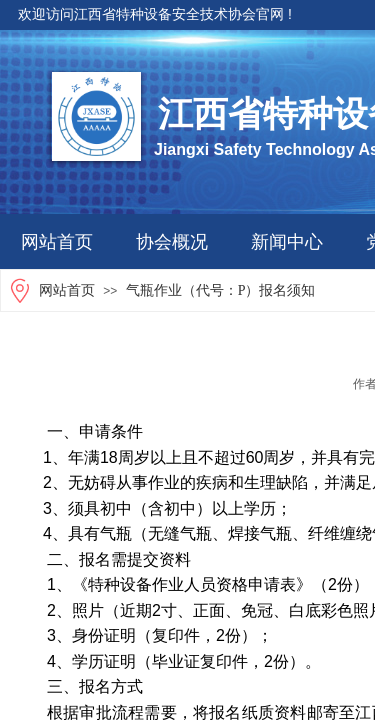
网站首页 (57, 242)
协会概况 (172, 242)
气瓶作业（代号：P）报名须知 (221, 290)
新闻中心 (287, 242)
